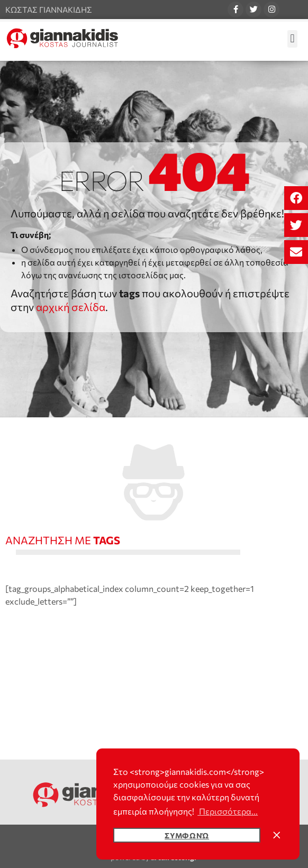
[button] (296, 198)
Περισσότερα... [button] (228, 811)
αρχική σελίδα (71, 307)
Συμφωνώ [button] (187, 835)
